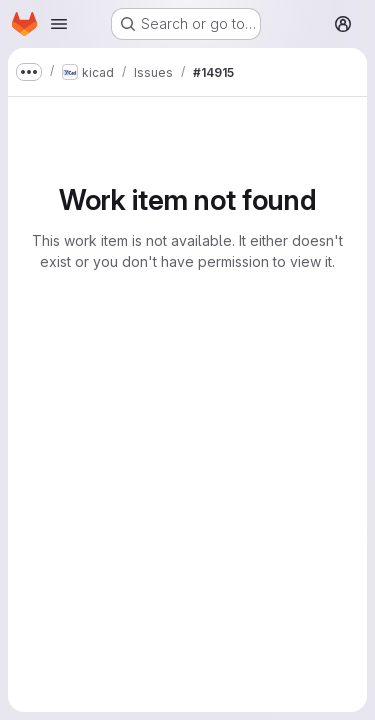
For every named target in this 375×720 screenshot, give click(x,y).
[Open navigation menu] (59, 24)
